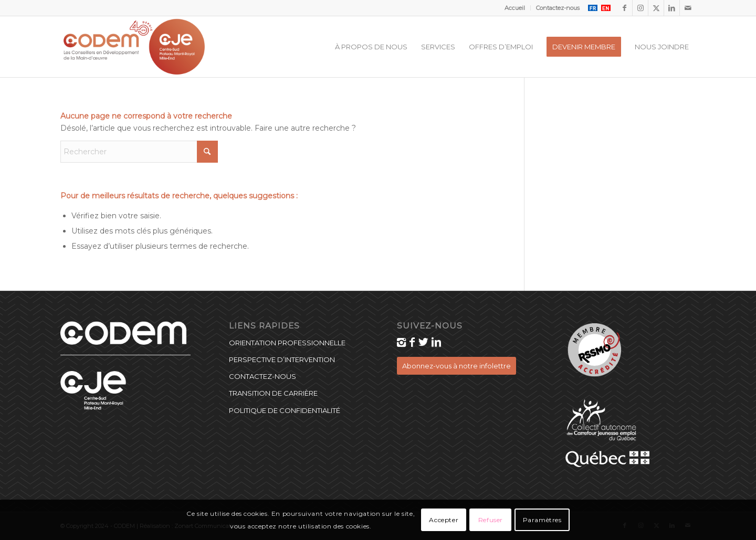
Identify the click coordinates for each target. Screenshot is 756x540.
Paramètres (542, 520)
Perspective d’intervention (282, 359)
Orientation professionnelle (287, 343)
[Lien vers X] (656, 8)
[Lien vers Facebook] (624, 8)
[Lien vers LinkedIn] (672, 8)
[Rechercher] (139, 152)
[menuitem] (515, 8)
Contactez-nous (558, 8)
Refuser (491, 520)
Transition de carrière (273, 393)
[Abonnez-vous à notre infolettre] (456, 366)
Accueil (515, 8)
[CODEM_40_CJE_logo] (134, 47)
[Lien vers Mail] (688, 8)
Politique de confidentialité (285, 410)
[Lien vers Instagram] (640, 8)
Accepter (444, 520)
